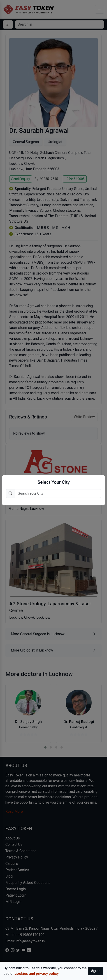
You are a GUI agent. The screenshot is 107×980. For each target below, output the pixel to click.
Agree (96, 971)
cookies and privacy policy (37, 974)
